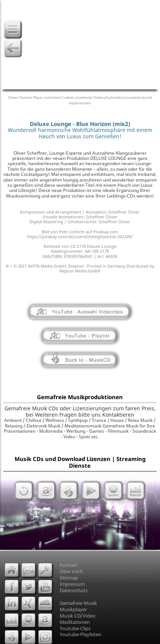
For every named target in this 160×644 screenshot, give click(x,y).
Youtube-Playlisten (81, 634)
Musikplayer (73, 609)
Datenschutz (74, 590)
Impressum (72, 584)
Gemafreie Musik (78, 603)
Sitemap (69, 578)
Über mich (71, 571)
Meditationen (75, 622)
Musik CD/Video (78, 616)
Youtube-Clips (75, 628)
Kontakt (69, 565)
